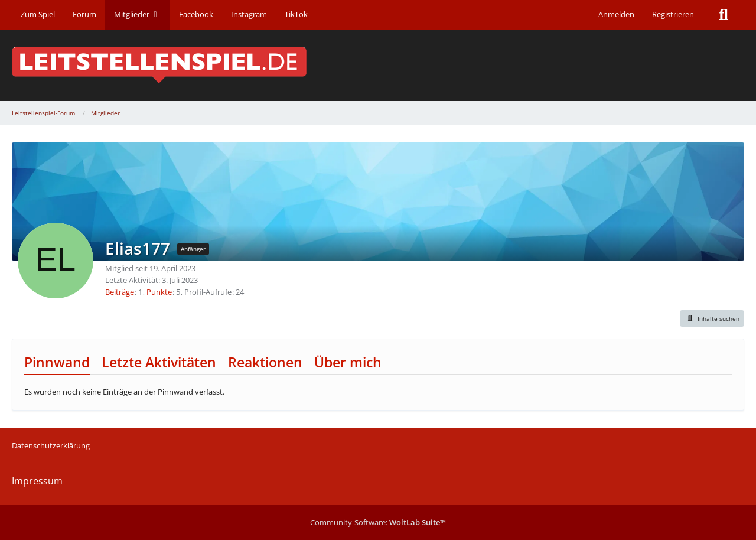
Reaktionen (265, 362)
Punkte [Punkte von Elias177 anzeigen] (159, 292)
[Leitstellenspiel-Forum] (378, 65)
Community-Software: (378, 522)
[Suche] (724, 15)
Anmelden (616, 14)
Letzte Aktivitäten (159, 362)
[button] (712, 318)
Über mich (348, 362)
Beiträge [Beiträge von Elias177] (120, 292)
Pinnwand (57, 362)
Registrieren (673, 14)
